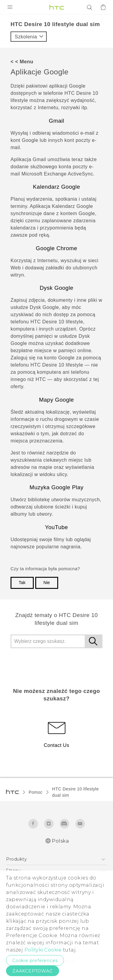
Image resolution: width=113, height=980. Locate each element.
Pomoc (36, 792)
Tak (22, 583)
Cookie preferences (35, 961)
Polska (60, 841)
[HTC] (57, 7)
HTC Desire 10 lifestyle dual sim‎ (75, 792)
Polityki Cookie (43, 950)
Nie (47, 583)
